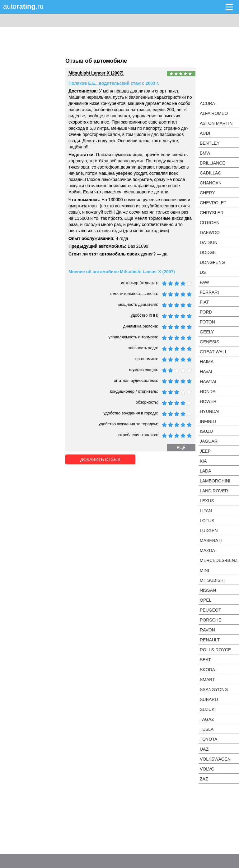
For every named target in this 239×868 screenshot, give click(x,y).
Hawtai (208, 382)
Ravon (207, 630)
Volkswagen (215, 759)
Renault (210, 640)
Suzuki (208, 709)
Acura (207, 103)
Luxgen (209, 531)
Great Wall (213, 352)
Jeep (205, 451)
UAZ (204, 749)
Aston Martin (216, 123)
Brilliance (213, 163)
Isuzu (206, 431)
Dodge (208, 252)
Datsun (209, 242)
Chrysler (212, 213)
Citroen (210, 223)
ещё (181, 448)
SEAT (205, 660)
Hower (208, 401)
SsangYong (214, 689)
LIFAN (206, 511)
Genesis (209, 342)
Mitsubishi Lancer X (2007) (96, 73)
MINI (204, 570)
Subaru (209, 699)
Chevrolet (213, 203)
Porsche (211, 620)
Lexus (207, 501)
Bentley (210, 143)
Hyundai (210, 411)
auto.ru (23, 6)
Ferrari (209, 292)
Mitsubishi (212, 580)
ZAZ (204, 779)
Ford (206, 312)
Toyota (209, 739)
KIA (203, 461)
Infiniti (208, 421)
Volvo (207, 769)
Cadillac (210, 173)
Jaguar (209, 441)
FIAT (204, 302)
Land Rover (214, 491)
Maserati (211, 540)
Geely (207, 332)
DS (203, 272)
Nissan (208, 590)
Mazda (207, 550)
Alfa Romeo (214, 113)
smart (207, 680)
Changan (211, 183)
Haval (207, 372)
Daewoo (210, 233)
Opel (206, 600)
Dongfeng (212, 262)
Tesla (207, 729)
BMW (205, 153)
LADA (206, 471)
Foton (207, 322)
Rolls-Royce (215, 650)
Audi (205, 133)
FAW (204, 282)
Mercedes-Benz (219, 560)
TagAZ (207, 719)
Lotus (207, 521)
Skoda (207, 670)
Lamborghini (215, 481)
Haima (207, 362)
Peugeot (210, 610)
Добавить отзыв (100, 459)
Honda (208, 391)
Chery (207, 193)
